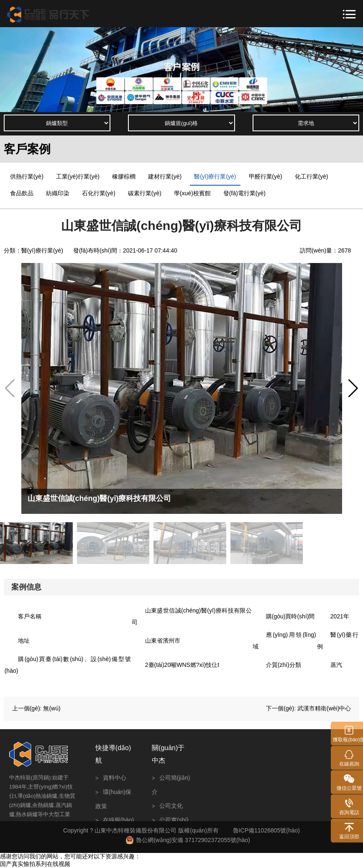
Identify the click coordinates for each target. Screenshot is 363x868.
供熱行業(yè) (27, 176)
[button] (353, 388)
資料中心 (111, 778)
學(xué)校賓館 (192, 193)
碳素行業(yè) (145, 193)
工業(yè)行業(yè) (78, 176)
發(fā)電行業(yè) (244, 193)
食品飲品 (22, 193)
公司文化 (167, 806)
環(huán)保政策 (113, 798)
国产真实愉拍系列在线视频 (35, 864)
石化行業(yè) (99, 193)
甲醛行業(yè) (266, 176)
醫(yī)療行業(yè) (215, 176)
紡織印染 (58, 193)
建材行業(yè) (165, 176)
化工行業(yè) (312, 176)
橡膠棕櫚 (124, 176)
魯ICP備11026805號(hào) (266, 830)
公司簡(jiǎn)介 (171, 783)
